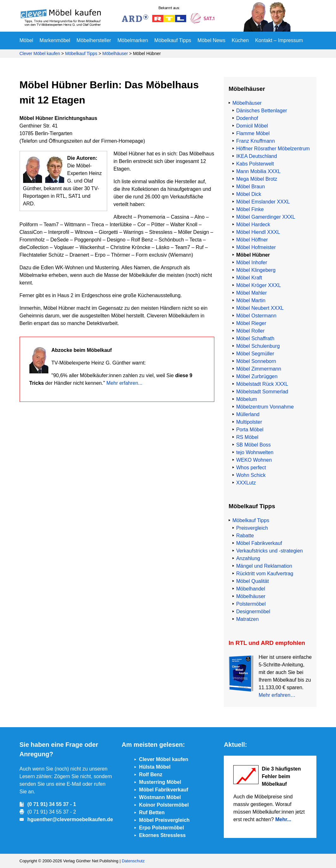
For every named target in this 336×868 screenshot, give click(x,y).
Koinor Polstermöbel (164, 805)
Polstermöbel (251, 604)
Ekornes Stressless (162, 835)
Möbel (27, 40)
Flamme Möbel (253, 133)
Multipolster (249, 422)
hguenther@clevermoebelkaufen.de (70, 819)
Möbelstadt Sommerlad (262, 392)
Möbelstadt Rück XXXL (262, 384)
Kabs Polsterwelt (255, 164)
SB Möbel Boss (253, 445)
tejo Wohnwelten (255, 452)
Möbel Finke (250, 209)
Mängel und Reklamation (264, 566)
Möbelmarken (133, 40)
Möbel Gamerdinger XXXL (266, 217)
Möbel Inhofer (252, 262)
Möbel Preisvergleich (164, 820)
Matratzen (247, 619)
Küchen (240, 40)
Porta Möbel (250, 430)
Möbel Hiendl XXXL (258, 232)
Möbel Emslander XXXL (263, 202)
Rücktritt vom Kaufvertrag (265, 574)
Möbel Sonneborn (256, 361)
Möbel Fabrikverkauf (259, 543)
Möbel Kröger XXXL (258, 285)
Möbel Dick (249, 194)
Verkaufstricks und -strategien (269, 551)
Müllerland (248, 414)
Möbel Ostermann (256, 316)
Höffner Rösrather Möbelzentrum (273, 149)
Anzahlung (248, 558)
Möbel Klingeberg (256, 270)
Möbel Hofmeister (256, 247)
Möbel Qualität (252, 581)
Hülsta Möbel (155, 767)
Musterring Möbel (160, 782)
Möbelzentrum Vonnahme (265, 407)
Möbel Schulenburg (258, 346)
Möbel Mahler (251, 293)
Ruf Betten (152, 812)
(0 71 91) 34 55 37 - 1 (52, 804)
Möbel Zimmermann (259, 369)
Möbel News (211, 40)
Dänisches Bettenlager (262, 111)
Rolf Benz (151, 774)
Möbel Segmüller (255, 354)
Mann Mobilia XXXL (258, 171)
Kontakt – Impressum (279, 40)
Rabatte (245, 536)
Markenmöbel (55, 40)
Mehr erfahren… (277, 695)
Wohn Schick (251, 475)
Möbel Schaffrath (255, 338)
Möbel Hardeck (253, 225)
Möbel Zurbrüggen (257, 376)
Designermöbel (253, 612)
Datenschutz (133, 861)
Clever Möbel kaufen (40, 53)
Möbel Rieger (251, 323)
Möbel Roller (250, 331)
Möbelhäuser (115, 53)
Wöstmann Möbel (160, 797)
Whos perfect (251, 468)
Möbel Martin (251, 300)
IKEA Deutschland (257, 156)
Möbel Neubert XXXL (260, 308)
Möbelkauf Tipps (173, 40)
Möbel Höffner (252, 240)
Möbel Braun (250, 187)
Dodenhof (247, 118)
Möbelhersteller (94, 40)
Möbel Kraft (249, 278)
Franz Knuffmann (255, 141)
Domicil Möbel (252, 126)
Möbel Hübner (253, 255)
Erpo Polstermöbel (162, 828)
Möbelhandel (251, 589)
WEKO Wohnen (254, 460)
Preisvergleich (252, 528)
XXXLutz (246, 483)
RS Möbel (247, 437)
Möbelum (247, 399)
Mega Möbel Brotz (257, 179)
